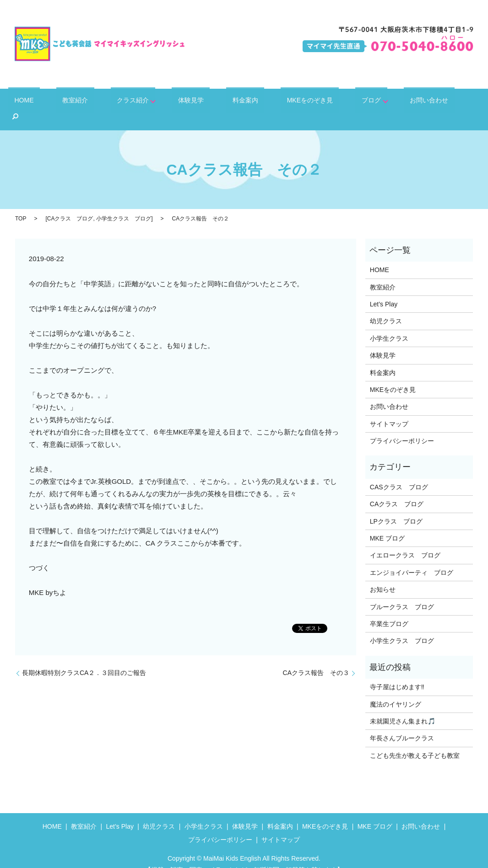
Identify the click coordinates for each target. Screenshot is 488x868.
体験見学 (192, 102)
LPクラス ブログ (396, 507)
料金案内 (236, 102)
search (441, 102)
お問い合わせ (397, 102)
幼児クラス (386, 307)
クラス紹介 (138, 102)
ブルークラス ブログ (402, 592)
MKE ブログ (387, 524)
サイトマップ (389, 409)
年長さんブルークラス (402, 724)
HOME (50, 102)
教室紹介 (91, 102)
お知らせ (383, 575)
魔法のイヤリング (396, 690)
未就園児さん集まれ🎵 (403, 707)
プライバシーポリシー (402, 427)
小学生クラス (389, 324)
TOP (21, 204)
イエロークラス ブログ (405, 541)
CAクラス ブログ (70, 204)
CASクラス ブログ (399, 472)
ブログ (343, 102)
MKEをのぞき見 (291, 102)
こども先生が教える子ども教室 (415, 741)
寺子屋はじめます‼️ (397, 673)
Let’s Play (384, 289)
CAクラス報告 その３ (316, 659)
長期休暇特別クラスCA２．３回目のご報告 (84, 659)
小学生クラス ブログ (124, 204)
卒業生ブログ (389, 610)
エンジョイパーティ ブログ (412, 558)
